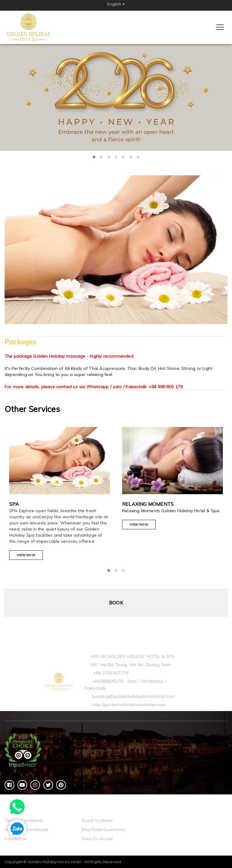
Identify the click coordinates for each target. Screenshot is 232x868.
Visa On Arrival (97, 839)
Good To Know (97, 820)
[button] (94, 157)
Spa (14, 504)
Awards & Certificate (26, 830)
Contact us (16, 839)
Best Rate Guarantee (103, 830)
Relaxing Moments (148, 504)
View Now (26, 555)
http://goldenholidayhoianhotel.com (129, 705)
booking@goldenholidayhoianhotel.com (134, 696)
